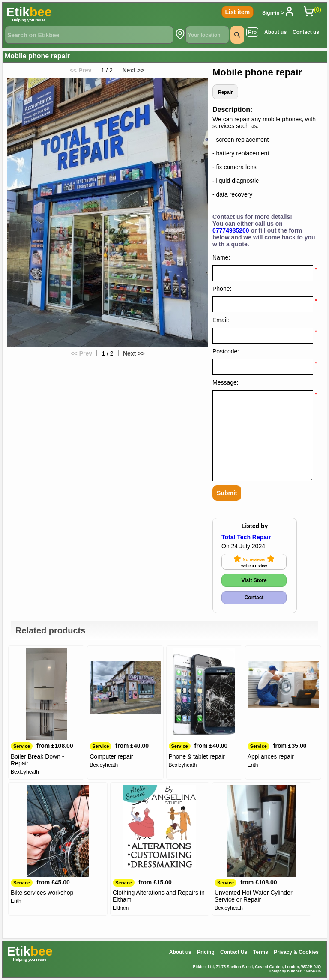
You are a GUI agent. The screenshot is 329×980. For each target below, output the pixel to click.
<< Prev (80, 70)
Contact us (306, 32)
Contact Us (234, 952)
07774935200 (231, 230)
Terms (261, 952)
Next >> (134, 70)
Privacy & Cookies (296, 952)
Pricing (206, 952)
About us (275, 32)
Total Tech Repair (246, 537)
